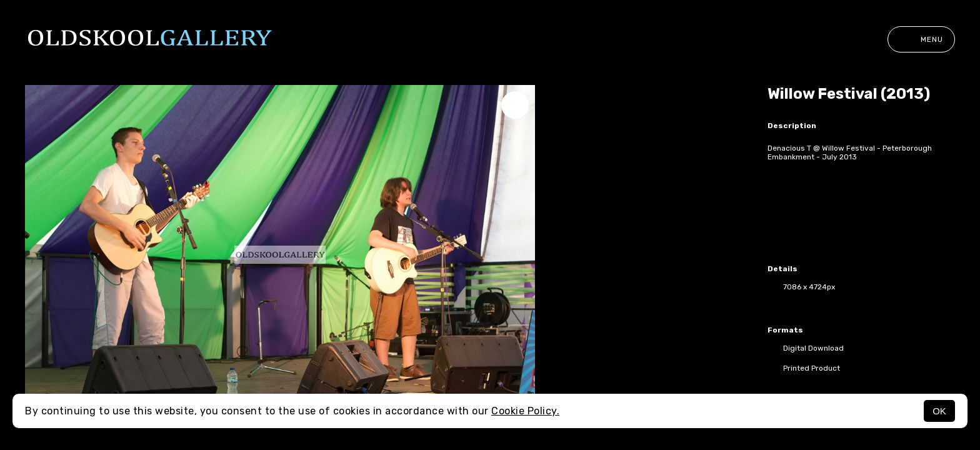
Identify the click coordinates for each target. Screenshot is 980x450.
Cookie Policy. (525, 411)
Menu (921, 39)
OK (939, 411)
